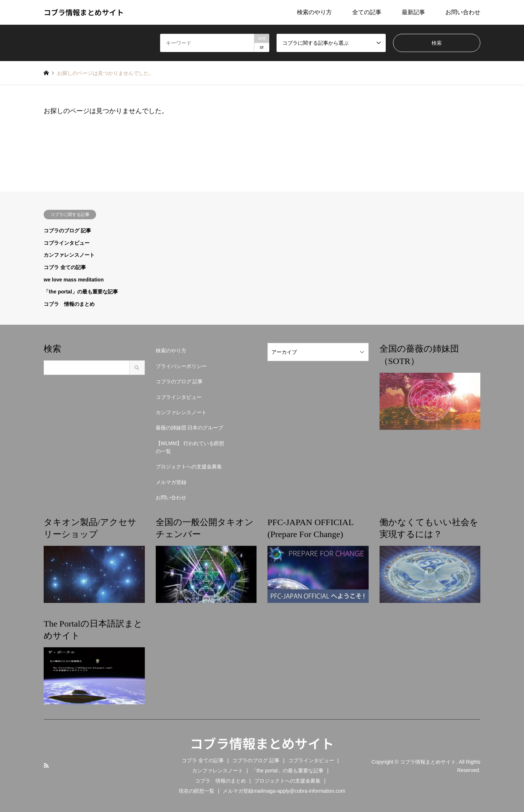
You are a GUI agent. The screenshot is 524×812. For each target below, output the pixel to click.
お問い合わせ (463, 12)
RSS (46, 765)
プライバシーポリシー (181, 366)
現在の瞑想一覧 (196, 791)
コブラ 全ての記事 (65, 267)
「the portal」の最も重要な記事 (81, 292)
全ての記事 (367, 12)
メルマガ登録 (171, 482)
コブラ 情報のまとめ (69, 304)
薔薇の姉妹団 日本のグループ (190, 428)
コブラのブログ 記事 (67, 231)
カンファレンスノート (69, 255)
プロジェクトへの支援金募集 (189, 467)
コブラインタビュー (67, 243)
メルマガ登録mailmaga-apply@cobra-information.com (284, 791)
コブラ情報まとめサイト (262, 743)
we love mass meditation (74, 280)
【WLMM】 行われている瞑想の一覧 (190, 447)
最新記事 (413, 12)
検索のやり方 (314, 12)
